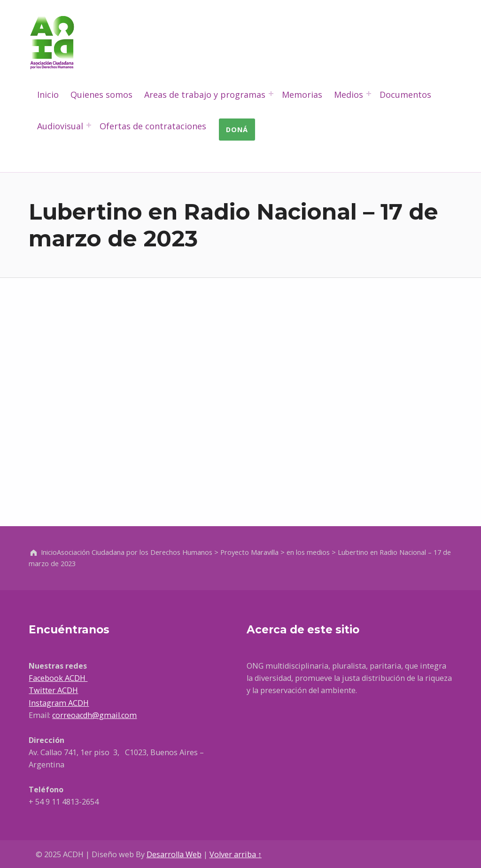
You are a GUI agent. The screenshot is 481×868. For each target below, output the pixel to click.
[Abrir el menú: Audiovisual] (89, 125)
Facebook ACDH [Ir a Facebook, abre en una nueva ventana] (58, 678)
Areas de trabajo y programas (205, 95)
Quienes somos (101, 95)
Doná (237, 129)
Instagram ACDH (59, 703)
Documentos (405, 95)
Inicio (48, 95)
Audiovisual (60, 126)
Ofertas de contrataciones (153, 126)
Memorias (302, 95)
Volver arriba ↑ (236, 854)
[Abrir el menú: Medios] (369, 94)
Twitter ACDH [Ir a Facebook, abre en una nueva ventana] (53, 690)
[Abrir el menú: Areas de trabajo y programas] (271, 94)
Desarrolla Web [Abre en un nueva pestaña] (174, 854)
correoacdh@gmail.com (94, 715)
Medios (349, 95)
